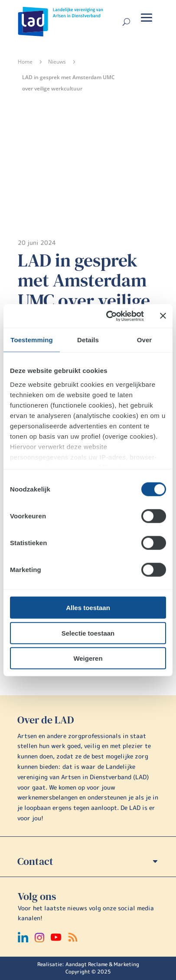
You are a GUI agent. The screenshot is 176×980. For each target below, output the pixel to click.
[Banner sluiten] (163, 316)
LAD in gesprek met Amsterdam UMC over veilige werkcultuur (84, 290)
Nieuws (57, 62)
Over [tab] (145, 340)
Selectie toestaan (88, 633)
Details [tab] (88, 340)
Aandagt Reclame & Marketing (102, 964)
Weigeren (88, 658)
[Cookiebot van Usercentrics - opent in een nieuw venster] (108, 316)
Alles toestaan (88, 608)
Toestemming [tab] (32, 340)
